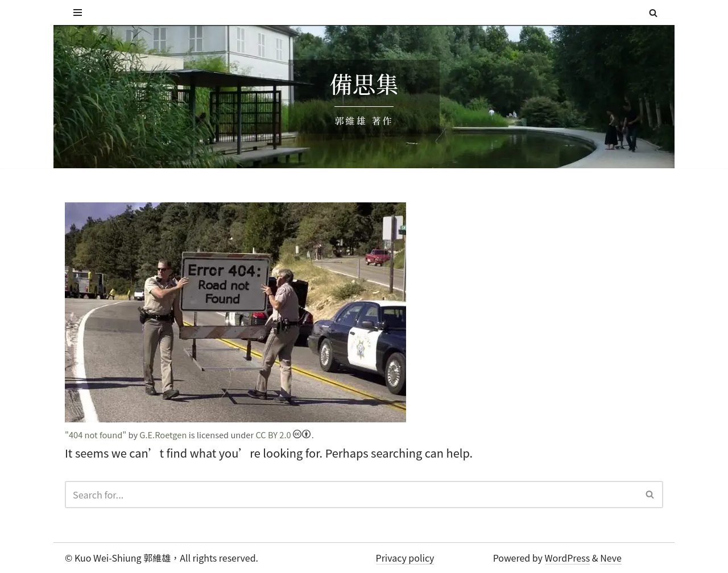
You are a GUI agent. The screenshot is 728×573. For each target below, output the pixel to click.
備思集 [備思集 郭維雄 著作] (364, 84)
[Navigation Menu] (78, 13)
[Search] (653, 13)
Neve (611, 557)
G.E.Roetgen (162, 434)
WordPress (568, 557)
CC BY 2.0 (280, 434)
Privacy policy (405, 557)
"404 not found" (95, 434)
